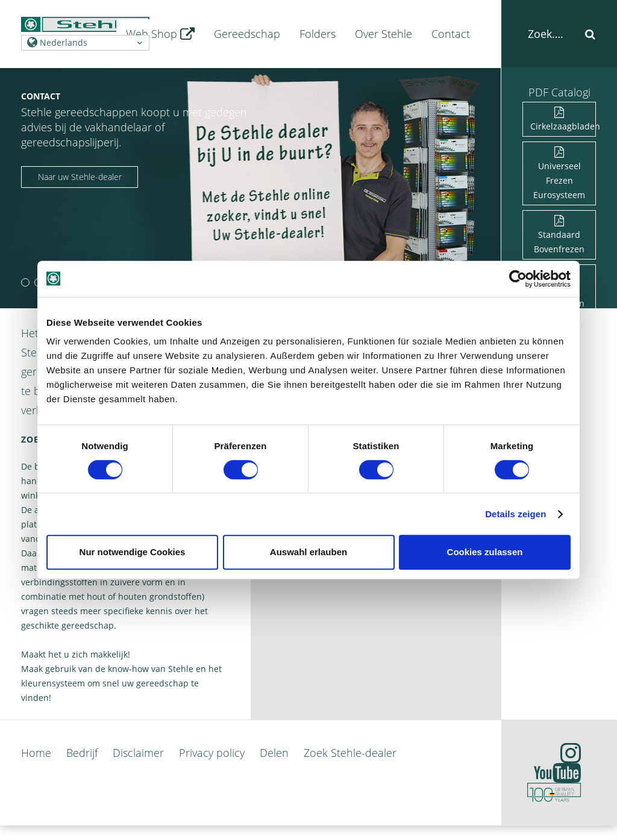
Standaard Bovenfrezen (559, 236)
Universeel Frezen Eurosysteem (559, 174)
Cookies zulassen (485, 552)
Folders (318, 34)
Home (36, 753)
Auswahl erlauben (308, 552)
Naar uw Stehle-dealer (80, 177)
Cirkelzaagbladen (563, 120)
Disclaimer (138, 753)
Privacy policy (212, 753)
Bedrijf (82, 753)
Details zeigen (515, 514)
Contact (451, 34)
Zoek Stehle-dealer (350, 753)
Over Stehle (384, 34)
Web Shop (160, 34)
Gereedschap (247, 34)
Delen (274, 753)
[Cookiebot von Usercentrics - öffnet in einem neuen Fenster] (518, 279)
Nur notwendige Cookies (133, 552)
